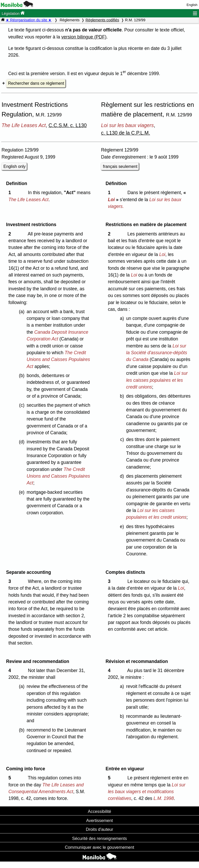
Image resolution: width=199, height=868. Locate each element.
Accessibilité (99, 811)
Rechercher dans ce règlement (36, 83)
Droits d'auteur (99, 829)
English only (14, 166)
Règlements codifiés (102, 20)
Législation (13, 13)
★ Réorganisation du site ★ (29, 20)
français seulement (120, 166)
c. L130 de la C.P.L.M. (126, 133)
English (192, 5)
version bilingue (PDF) (84, 37)
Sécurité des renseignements (99, 838)
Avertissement (99, 820)
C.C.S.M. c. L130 (67, 125)
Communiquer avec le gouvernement (99, 847)
